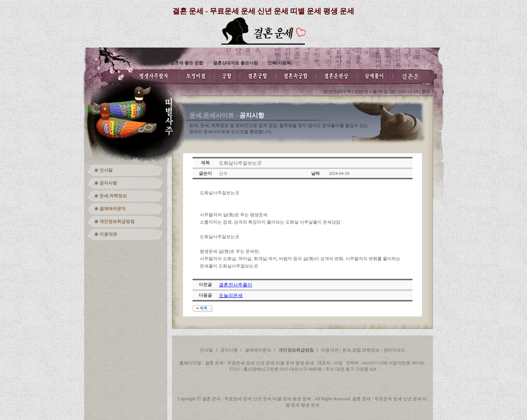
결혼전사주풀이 (236, 285)
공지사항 (108, 183)
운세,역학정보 (113, 196)
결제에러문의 (113, 209)
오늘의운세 (231, 295)
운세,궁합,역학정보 (361, 350)
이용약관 (108, 234)
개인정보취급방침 (117, 221)
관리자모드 (394, 350)
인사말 (106, 170)
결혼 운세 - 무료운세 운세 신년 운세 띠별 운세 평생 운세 (263, 11)
